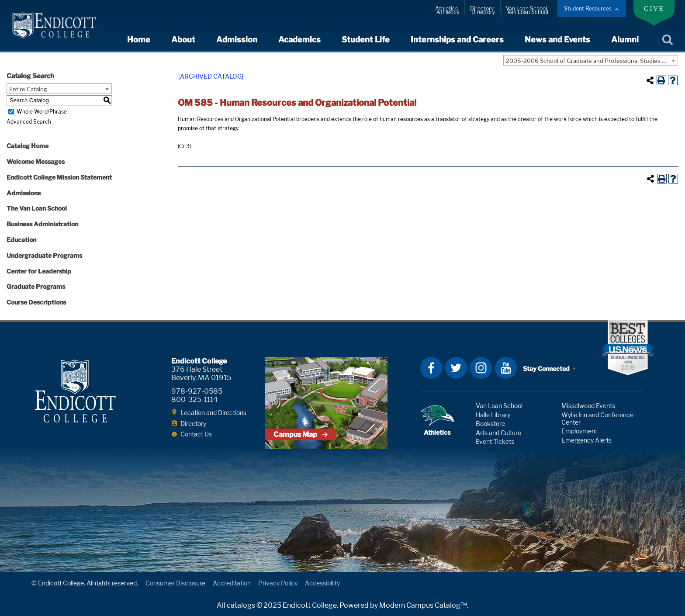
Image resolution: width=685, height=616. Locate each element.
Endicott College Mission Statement (59, 177)
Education (21, 240)
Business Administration (42, 224)
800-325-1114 (194, 400)
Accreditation (232, 583)
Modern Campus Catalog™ (423, 605)
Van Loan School (526, 9)
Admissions (24, 193)
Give (654, 9)
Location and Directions (213, 413)
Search (667, 40)
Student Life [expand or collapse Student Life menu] (366, 40)
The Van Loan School (37, 208)
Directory (482, 9)
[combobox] (591, 60)
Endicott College (54, 25)
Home (139, 40)
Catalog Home (28, 146)
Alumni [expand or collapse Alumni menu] (625, 40)
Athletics (446, 9)
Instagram (481, 368)
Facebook (431, 368)
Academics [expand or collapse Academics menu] (299, 40)
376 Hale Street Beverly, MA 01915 (201, 374)
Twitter (456, 368)
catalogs (241, 605)
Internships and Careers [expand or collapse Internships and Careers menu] (457, 40)
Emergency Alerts (586, 440)
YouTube (506, 368)
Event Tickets (495, 441)
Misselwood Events (588, 406)
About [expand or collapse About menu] (183, 40)
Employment (579, 431)
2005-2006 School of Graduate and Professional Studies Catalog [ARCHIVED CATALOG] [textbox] (592, 61)
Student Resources (588, 9)
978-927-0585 (197, 391)
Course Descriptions (36, 302)
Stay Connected (546, 369)
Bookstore (490, 424)
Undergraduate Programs (44, 255)
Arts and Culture (498, 433)
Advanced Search (29, 122)
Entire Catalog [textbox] (28, 89)
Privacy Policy (278, 583)
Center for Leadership (39, 271)
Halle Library (493, 415)
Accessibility (322, 583)
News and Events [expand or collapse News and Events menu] (557, 40)
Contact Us (196, 434)
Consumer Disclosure (175, 583)
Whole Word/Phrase (42, 112)
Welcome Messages (36, 161)
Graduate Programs (36, 286)
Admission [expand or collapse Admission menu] (237, 40)
